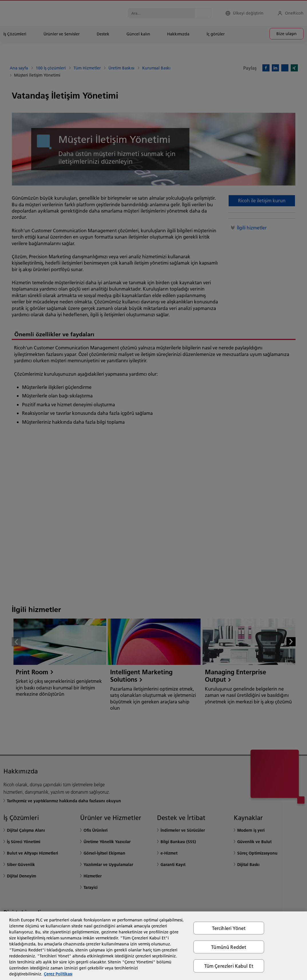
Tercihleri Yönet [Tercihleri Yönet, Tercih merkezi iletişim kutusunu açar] (229, 928)
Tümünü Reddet (229, 947)
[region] (153, 946)
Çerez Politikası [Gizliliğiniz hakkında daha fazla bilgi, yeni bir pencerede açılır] (58, 974)
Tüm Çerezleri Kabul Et (229, 966)
